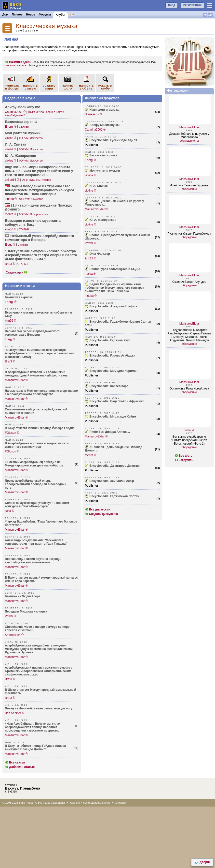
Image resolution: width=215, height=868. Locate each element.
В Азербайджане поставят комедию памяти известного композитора (37, 445)
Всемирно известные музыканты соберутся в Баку (33, 223)
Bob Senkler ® (14, 713)
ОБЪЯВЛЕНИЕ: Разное (36, 180)
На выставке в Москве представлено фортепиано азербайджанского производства (41, 392)
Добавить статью (20, 767)
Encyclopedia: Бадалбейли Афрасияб (117, 401)
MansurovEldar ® (16, 380)
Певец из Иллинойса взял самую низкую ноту (39, 708)
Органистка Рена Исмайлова (189, 389)
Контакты (120, 803)
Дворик (202, 862)
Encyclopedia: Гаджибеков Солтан (114, 496)
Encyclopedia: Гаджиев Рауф (110, 340)
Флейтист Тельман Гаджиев (189, 185)
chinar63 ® (12, 180)
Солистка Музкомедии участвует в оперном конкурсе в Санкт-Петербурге (37, 505)
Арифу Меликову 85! (23, 107)
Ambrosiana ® (14, 635)
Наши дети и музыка (105, 110)
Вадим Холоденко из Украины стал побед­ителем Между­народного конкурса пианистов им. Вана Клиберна (40, 190)
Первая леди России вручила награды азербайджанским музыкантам (33, 561)
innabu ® (11, 199)
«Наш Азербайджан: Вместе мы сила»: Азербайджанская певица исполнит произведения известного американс (33, 727)
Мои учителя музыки (23, 133)
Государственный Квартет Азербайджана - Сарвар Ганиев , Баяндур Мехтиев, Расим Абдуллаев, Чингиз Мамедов (189, 335)
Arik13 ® (91, 258)
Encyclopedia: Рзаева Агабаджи (113, 356)
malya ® (90, 274)
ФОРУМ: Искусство (31, 138)
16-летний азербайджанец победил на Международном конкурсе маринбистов (34, 464)
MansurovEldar (189, 127)
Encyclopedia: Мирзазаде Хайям (113, 417)
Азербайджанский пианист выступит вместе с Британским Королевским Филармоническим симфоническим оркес (39, 671)
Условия (75, 803)
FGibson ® (12, 433)
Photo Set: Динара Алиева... (110, 432)
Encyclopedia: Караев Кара (109, 386)
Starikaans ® (93, 114)
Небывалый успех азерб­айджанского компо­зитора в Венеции (40, 238)
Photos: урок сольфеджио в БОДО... (116, 269)
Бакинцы (116, 15)
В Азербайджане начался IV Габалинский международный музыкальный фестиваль (36, 374)
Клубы (60, 15)
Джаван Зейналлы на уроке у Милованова (189, 135)
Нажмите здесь (18, 62)
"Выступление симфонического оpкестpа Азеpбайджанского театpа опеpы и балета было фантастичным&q (40, 353)
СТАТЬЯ (24, 127)
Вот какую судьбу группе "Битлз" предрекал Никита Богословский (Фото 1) (189, 440)
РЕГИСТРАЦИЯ (192, 5)
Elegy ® (10, 245)
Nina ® (9, 511)
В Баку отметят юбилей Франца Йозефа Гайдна (40, 428)
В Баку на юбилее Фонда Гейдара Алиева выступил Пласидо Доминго (35, 748)
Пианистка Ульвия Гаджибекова (189, 234)
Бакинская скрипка (21, 122)
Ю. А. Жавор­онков (20, 156)
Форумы (45, 15)
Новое (31, 15)
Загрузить (184, 460)
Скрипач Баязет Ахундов (189, 282)
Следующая (16, 272)
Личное (17, 15)
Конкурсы (99, 15)
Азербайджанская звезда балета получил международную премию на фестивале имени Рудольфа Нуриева (39, 649)
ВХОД (172, 5)
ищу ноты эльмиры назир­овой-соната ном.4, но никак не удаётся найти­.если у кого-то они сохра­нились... (39, 171)
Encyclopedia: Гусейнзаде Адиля (113, 140)
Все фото (183, 456)
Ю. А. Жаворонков (103, 220)
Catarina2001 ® (15, 112)
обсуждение (189, 189)
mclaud (189, 430)
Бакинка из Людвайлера (23, 596)
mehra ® (11, 214)
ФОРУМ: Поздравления (33, 214)
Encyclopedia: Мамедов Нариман (114, 371)
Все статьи (15, 763)
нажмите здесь (14, 65)
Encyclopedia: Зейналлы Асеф (112, 481)
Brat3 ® (10, 264)
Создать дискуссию (101, 514)
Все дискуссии (98, 509)
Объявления (79, 15)
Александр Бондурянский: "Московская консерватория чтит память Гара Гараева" (36, 542)
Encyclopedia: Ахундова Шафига (114, 306)
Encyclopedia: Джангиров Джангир (115, 466)
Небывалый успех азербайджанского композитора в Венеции (32, 333)
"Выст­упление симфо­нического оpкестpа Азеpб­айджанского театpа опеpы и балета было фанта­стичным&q (41, 255)
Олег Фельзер (100, 254)
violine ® (11, 138)
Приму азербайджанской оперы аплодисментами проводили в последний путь (36, 484)
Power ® (11, 616)
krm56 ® (11, 229)
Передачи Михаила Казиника (26, 612)
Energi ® (11, 127)
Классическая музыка (47, 26)
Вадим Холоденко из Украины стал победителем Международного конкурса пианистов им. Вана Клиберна (115, 288)
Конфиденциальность (97, 803)
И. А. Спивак (15, 144)
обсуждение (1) (189, 141)
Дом (5, 15)
